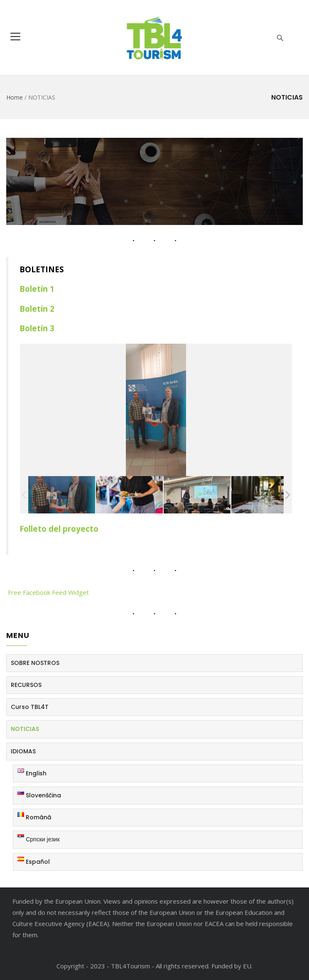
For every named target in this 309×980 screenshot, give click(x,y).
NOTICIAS (25, 729)
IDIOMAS (23, 751)
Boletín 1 (38, 289)
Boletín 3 (38, 328)
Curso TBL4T (30, 707)
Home (15, 97)
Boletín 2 (38, 309)
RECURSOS (26, 685)
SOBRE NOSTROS (35, 663)
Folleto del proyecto (59, 529)
